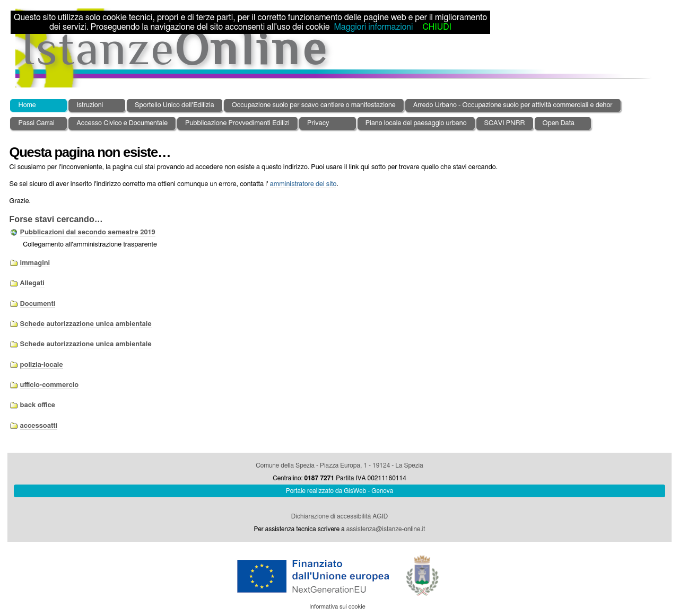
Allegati (32, 283)
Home (27, 105)
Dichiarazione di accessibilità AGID (339, 516)
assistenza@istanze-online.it (386, 529)
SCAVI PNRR (505, 123)
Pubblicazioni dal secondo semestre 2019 (88, 232)
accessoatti (39, 426)
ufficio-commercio (49, 385)
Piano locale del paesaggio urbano (416, 123)
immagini (35, 263)
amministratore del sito (303, 184)
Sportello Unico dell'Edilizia (175, 105)
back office (38, 405)
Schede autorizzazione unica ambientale (86, 324)
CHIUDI (437, 27)
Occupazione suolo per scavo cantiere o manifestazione (314, 105)
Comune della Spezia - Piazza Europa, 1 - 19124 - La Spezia (339, 465)
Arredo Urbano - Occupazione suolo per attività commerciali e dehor (513, 105)
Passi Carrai (36, 123)
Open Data (559, 123)
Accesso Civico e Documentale (122, 123)
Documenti (38, 304)
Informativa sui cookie (337, 607)
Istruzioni (90, 105)
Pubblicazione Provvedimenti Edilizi (237, 123)
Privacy (318, 123)
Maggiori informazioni (373, 27)
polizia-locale (42, 365)
